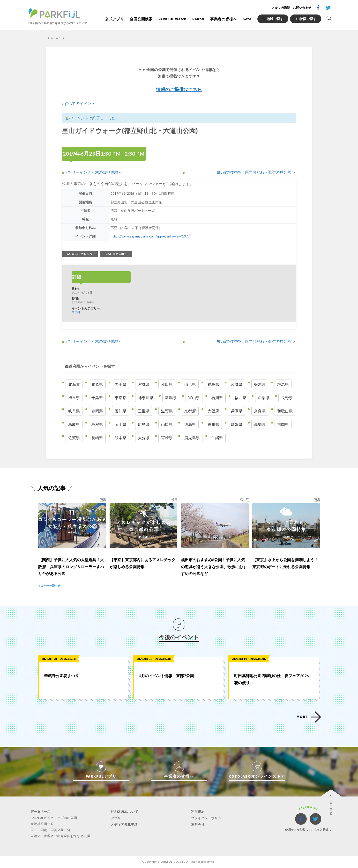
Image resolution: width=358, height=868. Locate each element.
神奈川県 (146, 398)
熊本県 (120, 438)
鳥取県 (74, 424)
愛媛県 (237, 424)
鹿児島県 (192, 438)
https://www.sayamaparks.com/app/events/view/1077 (150, 236)
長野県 (287, 398)
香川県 (213, 424)
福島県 (213, 384)
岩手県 (120, 384)
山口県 (167, 424)
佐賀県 (74, 438)
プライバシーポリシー (208, 818)
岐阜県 (74, 411)
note (247, 19)
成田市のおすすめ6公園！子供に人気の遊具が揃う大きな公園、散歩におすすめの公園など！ (214, 567)
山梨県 (264, 398)
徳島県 (190, 424)
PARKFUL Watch (172, 19)
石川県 (217, 398)
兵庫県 (237, 411)
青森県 (97, 384)
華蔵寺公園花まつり (61, 676)
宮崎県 (167, 438)
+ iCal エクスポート (116, 254)
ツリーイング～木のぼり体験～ (94, 172)
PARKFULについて (125, 812)
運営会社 (198, 825)
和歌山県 (285, 411)
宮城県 (144, 384)
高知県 (260, 424)
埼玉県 (74, 398)
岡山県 (120, 424)
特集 (103, 499)
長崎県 (97, 438)
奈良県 (260, 411)
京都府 (190, 411)
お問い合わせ (302, 8)
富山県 (194, 398)
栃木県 (260, 384)
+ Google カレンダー (80, 254)
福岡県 (283, 424)
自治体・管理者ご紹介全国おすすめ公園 (60, 836)
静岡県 (97, 411)
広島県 (144, 424)
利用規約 (198, 812)
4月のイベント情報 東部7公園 (166, 676)
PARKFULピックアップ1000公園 (54, 818)
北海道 (74, 384)
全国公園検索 (141, 19)
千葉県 (97, 398)
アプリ (116, 818)
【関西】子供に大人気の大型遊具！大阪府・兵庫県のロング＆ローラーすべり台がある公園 (71, 567)
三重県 (144, 411)
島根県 (97, 424)
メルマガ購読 (281, 8)
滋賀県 (167, 411)
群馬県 (283, 384)
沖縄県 (217, 438)
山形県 (190, 384)
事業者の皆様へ (224, 19)
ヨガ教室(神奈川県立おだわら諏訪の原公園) (256, 172)
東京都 (76, 312)
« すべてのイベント (78, 103)
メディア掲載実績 (124, 825)
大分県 (144, 438)
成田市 (244, 499)
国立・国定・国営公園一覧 (51, 830)
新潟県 (171, 398)
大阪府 (213, 411)
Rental (198, 19)
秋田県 (167, 384)
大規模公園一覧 (42, 824)
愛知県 (120, 411)
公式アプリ (115, 19)
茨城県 (237, 384)
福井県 (240, 398)
